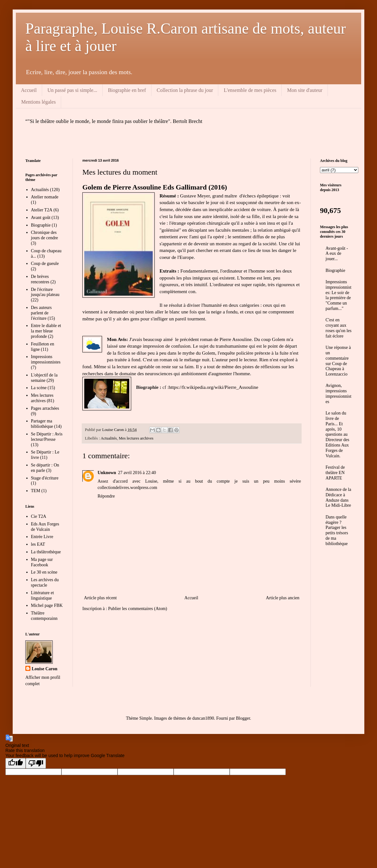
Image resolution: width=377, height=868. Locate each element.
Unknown (107, 473)
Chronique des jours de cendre (45, 235)
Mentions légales (38, 102)
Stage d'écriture (45, 478)
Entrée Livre (42, 537)
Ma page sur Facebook (42, 562)
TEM (36, 491)
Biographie (41, 225)
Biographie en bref (127, 90)
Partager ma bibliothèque (42, 424)
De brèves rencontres (40, 279)
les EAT (38, 544)
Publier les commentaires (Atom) (137, 609)
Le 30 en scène (44, 572)
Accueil (29, 90)
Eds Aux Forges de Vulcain (45, 527)
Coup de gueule (45, 264)
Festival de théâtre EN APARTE (335, 473)
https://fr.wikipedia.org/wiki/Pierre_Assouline (213, 387)
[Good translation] (16, 763)
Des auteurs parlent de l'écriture (42, 313)
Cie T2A (39, 516)
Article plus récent (100, 598)
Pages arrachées (45, 408)
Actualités (109, 438)
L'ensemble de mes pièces (250, 90)
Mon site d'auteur (305, 90)
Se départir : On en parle (45, 468)
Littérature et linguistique (43, 595)
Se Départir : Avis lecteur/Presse (47, 437)
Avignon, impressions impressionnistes (339, 393)
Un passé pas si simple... (72, 90)
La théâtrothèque (46, 552)
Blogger (243, 718)
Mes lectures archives (136, 438)
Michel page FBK (47, 605)
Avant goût (41, 218)
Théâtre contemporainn (44, 616)
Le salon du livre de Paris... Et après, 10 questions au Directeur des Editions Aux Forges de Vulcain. (338, 434)
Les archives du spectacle (45, 582)
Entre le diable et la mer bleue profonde (46, 331)
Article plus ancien (283, 598)
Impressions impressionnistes (46, 359)
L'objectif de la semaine (44, 378)
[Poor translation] (36, 763)
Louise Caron (45, 669)
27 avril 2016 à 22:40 (137, 473)
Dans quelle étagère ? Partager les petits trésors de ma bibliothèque (337, 530)
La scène (39, 388)
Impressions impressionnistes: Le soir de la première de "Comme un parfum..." (339, 295)
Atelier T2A (42, 210)
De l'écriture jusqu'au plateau (45, 292)
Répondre (106, 496)
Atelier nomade (45, 197)
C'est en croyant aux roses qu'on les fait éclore (339, 328)
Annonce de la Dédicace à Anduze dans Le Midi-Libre (339, 497)
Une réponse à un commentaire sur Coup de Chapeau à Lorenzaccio (338, 361)
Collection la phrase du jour (185, 90)
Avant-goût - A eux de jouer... (337, 254)
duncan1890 (203, 718)
